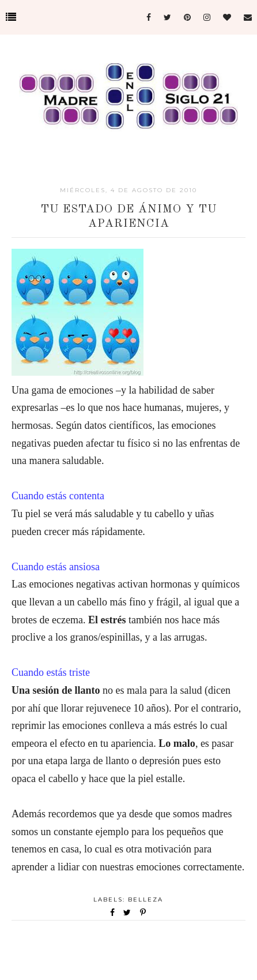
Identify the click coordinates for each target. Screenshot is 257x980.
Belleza (145, 899)
